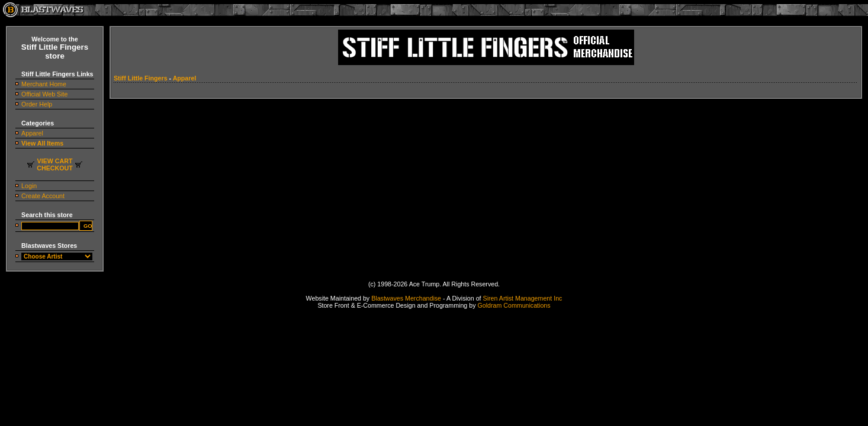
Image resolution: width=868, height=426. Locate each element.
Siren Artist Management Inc (523, 298)
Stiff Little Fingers (141, 78)
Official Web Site (44, 94)
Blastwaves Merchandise (406, 298)
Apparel (32, 133)
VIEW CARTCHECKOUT (54, 164)
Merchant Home (44, 84)
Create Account (43, 196)
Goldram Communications (514, 305)
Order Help (37, 104)
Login (29, 186)
